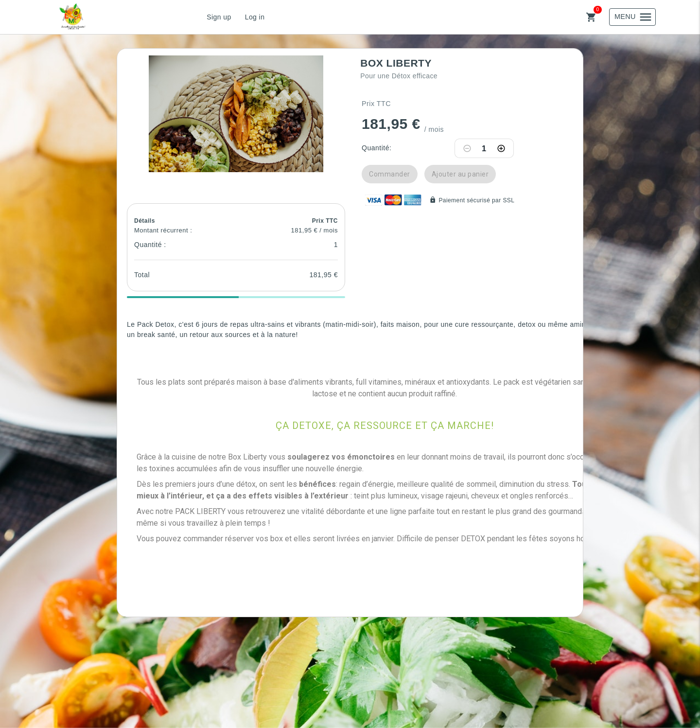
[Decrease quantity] (467, 148)
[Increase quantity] (501, 148)
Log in (255, 17)
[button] (236, 114)
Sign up (219, 17)
